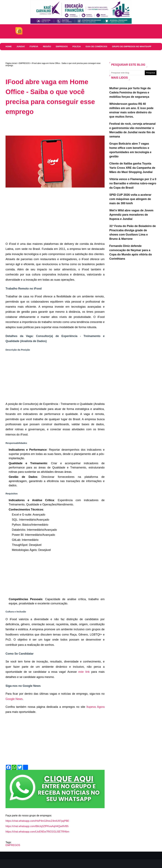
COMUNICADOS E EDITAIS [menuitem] (34, 54)
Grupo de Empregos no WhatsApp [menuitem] (132, 46)
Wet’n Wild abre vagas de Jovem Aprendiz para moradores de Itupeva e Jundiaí (131, 215)
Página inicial (11, 63)
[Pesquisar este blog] (127, 73)
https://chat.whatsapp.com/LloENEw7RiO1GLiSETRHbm (37, 832)
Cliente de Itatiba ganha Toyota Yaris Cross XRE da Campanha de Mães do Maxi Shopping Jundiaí (132, 168)
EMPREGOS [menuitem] (62, 46)
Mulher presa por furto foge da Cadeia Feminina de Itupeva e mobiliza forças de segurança (130, 92)
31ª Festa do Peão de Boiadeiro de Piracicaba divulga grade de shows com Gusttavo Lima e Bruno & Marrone (133, 232)
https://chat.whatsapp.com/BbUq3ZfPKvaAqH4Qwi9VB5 (37, 826)
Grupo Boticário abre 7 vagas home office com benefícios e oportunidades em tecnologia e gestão (130, 150)
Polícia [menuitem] (77, 46)
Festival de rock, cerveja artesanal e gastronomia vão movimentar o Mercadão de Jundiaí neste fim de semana (132, 130)
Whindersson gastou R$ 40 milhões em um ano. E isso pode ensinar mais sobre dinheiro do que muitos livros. (131, 110)
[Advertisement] (63, 127)
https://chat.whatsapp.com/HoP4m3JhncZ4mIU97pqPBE (37, 821)
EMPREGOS (24, 63)
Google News (14, 699)
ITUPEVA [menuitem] (34, 46)
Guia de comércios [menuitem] (96, 46)
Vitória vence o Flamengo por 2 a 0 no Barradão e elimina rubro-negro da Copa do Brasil (133, 183)
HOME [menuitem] (9, 46)
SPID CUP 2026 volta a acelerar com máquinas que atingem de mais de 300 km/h (130, 199)
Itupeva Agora (96, 707)
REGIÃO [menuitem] (47, 46)
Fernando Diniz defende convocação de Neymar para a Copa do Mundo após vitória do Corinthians (131, 252)
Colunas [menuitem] (11, 54)
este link (84, 672)
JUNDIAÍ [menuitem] (21, 46)
